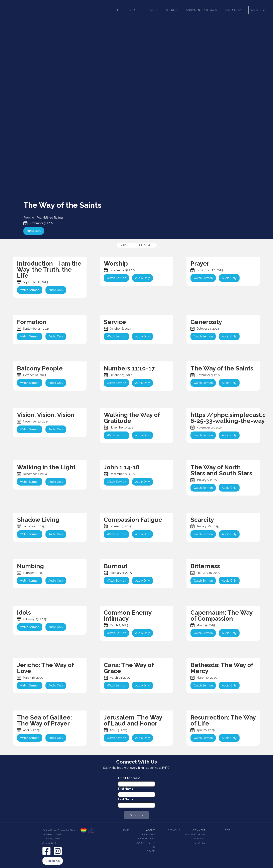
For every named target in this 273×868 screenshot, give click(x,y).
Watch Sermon (30, 290)
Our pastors (146, 834)
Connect (199, 830)
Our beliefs (147, 839)
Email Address (129, 778)
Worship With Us (145, 845)
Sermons (174, 830)
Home (117, 10)
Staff (151, 851)
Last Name (126, 799)
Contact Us (53, 861)
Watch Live (258, 10)
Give (228, 830)
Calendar (199, 839)
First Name (127, 789)
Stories (200, 843)
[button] (133, 10)
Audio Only (34, 231)
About (151, 830)
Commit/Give (234, 10)
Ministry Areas (195, 834)
